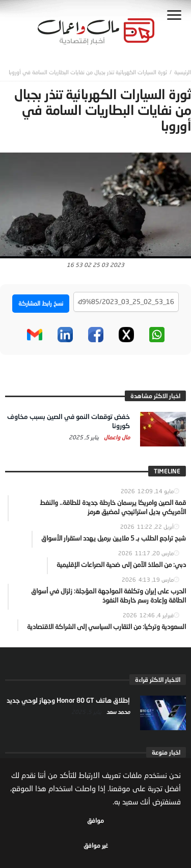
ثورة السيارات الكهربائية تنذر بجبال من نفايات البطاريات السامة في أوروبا (88, 72)
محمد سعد (117, 712)
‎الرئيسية (183, 72)
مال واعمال (116, 437)
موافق (95, 820)
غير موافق (96, 845)
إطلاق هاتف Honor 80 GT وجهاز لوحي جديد (68, 700)
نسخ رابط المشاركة (41, 303)
